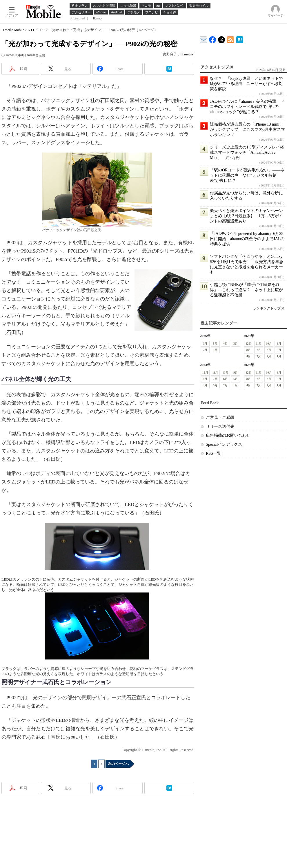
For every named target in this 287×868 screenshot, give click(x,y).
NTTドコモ (36, 30)
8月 (249, 350)
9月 (279, 344)
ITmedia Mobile (13, 30)
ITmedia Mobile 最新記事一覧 (231, 39)
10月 (269, 344)
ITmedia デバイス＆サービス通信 (204, 39)
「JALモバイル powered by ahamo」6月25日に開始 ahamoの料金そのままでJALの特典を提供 (247, 239)
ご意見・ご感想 (220, 417)
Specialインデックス (224, 444)
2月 (205, 350)
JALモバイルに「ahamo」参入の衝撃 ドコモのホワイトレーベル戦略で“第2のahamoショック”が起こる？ (247, 107)
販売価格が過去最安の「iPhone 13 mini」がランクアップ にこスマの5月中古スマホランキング (247, 129)
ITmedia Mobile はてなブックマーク (240, 39)
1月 (215, 350)
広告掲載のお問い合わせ (228, 435)
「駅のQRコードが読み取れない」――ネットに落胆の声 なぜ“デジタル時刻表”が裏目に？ (247, 175)
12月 (249, 344)
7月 (259, 350)
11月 (259, 344)
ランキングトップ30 (268, 308)
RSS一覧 (214, 453)
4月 (225, 344)
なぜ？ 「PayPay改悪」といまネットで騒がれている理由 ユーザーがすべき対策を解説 (246, 84)
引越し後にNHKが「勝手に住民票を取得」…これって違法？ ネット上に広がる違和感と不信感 (246, 290)
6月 (205, 344)
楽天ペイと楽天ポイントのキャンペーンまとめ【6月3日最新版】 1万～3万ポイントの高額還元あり (246, 216)
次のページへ (118, 764)
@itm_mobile (222, 38)
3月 (236, 344)
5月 (215, 344)
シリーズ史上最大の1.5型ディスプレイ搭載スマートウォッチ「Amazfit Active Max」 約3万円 (247, 152)
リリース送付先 (220, 426)
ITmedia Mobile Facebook (213, 38)
